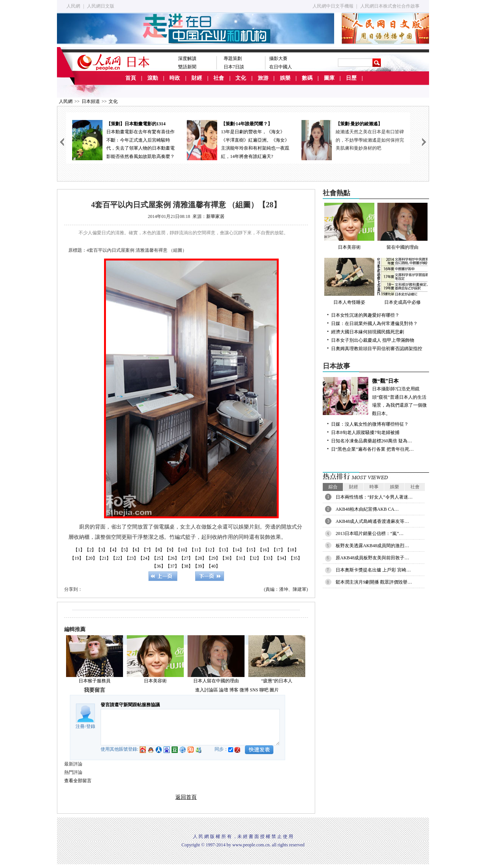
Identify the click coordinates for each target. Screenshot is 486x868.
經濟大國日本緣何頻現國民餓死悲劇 (368, 332)
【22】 (118, 558)
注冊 (80, 726)
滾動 (153, 78)
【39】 (200, 566)
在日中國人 (281, 67)
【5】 (125, 550)
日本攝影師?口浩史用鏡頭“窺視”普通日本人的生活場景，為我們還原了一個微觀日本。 (376, 397)
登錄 (91, 726)
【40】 (213, 566)
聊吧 (264, 690)
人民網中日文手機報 (333, 6)
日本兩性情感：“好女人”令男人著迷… (374, 497)
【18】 (292, 550)
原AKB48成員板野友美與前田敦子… (372, 558)
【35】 (295, 558)
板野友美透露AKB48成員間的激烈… (372, 546)
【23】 (131, 558)
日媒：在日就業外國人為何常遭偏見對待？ (374, 324)
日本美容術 (155, 681)
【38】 (186, 566)
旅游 (263, 78)
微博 (244, 690)
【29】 (213, 558)
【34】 (282, 558)
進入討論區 (207, 690)
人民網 (73, 6)
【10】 (183, 550)
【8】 (159, 550)
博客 (234, 690)
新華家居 (215, 216)
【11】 (196, 550)
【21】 (104, 558)
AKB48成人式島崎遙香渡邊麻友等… (372, 521)
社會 (219, 78)
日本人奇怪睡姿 (349, 281)
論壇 (224, 690)
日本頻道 (91, 101)
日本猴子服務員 (95, 681)
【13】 (224, 550)
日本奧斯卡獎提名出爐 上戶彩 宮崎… (373, 570)
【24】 (145, 558)
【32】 (254, 558)
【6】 (136, 550)
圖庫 (329, 78)
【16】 (265, 550)
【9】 (170, 550)
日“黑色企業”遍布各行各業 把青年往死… (372, 449)
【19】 (77, 558)
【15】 (251, 550)
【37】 (172, 566)
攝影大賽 (278, 58)
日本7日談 (234, 67)
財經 (197, 78)
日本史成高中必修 (402, 281)
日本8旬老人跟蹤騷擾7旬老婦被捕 (365, 432)
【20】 (90, 558)
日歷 (351, 78)
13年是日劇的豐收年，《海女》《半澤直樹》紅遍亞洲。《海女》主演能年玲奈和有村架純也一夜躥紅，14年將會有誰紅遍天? (238, 140)
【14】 (237, 550)
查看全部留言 (78, 781)
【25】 (159, 558)
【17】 (278, 550)
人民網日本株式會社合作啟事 (390, 6)
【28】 (200, 558)
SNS (254, 690)
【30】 (227, 558)
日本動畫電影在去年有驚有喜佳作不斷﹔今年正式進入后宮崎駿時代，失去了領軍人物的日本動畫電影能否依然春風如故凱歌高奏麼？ (123, 140)
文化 (241, 78)
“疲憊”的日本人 (277, 681)
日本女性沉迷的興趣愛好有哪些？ (365, 315)
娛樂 (285, 78)
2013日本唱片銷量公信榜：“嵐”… (370, 533)
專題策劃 (233, 58)
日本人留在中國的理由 (216, 681)
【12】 (210, 550)
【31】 (241, 558)
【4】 (113, 550)
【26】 (172, 558)
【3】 (102, 550)
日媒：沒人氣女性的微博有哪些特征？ (370, 424)
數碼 (307, 78)
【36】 (159, 566)
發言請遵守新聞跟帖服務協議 (130, 705)
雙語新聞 (187, 67)
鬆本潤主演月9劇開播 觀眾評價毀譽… (374, 582)
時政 (175, 78)
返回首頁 (186, 797)
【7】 (147, 550)
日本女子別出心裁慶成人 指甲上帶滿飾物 (373, 340)
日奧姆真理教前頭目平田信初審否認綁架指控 (377, 349)
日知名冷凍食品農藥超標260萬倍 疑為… (372, 441)
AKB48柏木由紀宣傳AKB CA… (367, 509)
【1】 (79, 550)
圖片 (274, 690)
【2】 (90, 550)
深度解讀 (187, 58)
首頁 (131, 78)
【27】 (186, 558)
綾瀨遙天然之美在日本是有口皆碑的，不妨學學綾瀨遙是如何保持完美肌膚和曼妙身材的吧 (370, 140)
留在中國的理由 (402, 226)
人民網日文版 (101, 6)
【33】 (268, 558)
